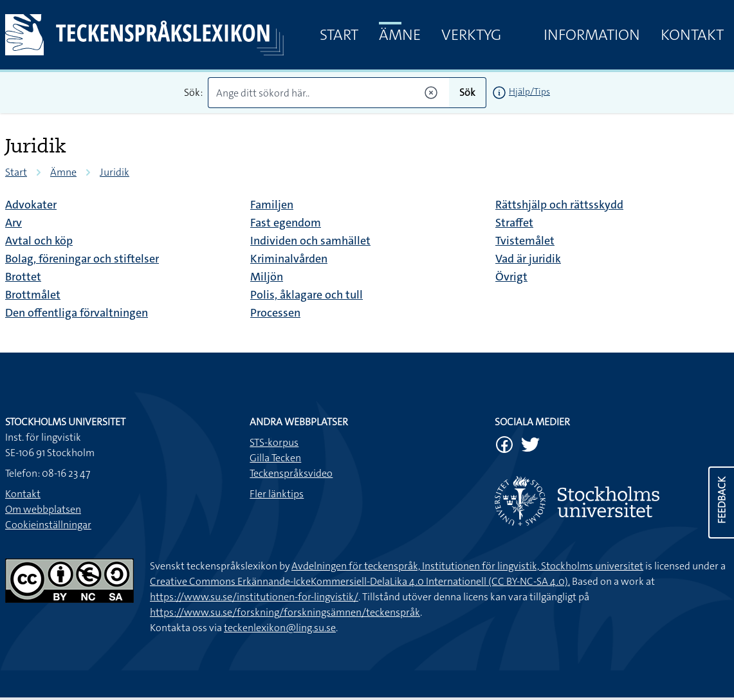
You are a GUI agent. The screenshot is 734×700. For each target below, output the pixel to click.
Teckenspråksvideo (291, 473)
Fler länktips (277, 494)
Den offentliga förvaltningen (77, 313)
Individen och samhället (310, 241)
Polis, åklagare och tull (307, 295)
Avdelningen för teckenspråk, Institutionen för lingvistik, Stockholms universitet (467, 566)
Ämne (400, 35)
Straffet (514, 223)
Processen (275, 313)
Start (339, 35)
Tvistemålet (525, 241)
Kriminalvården (289, 259)
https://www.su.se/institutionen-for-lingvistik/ (254, 597)
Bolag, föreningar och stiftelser (82, 259)
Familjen (272, 205)
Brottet (23, 277)
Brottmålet (33, 295)
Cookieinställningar (48, 525)
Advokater (31, 205)
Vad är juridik (528, 259)
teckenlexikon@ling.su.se (280, 628)
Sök (467, 92)
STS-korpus (274, 442)
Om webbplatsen (43, 509)
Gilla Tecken (275, 458)
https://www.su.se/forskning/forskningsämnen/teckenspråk (285, 612)
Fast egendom (286, 223)
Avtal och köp (39, 241)
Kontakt (692, 35)
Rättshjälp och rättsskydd (559, 205)
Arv (14, 223)
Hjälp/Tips (529, 91)
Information (592, 35)
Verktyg (471, 35)
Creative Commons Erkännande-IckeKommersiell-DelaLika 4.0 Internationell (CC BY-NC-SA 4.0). (360, 581)
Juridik (115, 172)
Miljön (267, 277)
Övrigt (511, 277)
